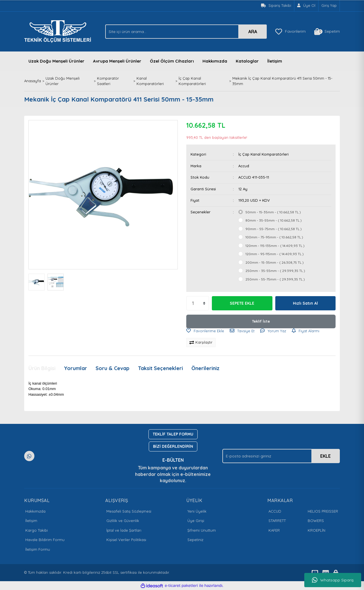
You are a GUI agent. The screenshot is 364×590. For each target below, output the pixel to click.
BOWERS (316, 521)
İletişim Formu (38, 549)
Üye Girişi (196, 521)
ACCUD (275, 511)
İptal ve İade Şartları (124, 530)
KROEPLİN (317, 530)
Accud (244, 166)
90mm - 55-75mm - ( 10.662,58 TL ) (274, 229)
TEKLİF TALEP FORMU (173, 434)
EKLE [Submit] (325, 456)
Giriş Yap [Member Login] (329, 5)
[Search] (186, 32)
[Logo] (59, 31)
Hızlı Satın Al (305, 303)
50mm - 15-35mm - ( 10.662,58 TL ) (273, 212)
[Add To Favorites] (205, 331)
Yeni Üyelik (197, 511)
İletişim (275, 61)
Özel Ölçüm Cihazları (172, 61)
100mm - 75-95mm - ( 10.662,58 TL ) (274, 237)
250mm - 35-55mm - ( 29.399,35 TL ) (275, 271)
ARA (253, 32)
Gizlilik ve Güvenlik (123, 521)
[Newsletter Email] (281, 456)
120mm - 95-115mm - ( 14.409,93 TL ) (275, 254)
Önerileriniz (205, 368)
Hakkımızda (215, 61)
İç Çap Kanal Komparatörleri (263, 154)
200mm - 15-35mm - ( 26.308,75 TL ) (275, 262)
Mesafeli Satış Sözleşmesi (129, 511)
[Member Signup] (306, 6)
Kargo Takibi (37, 530)
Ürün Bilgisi (42, 368)
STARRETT (277, 521)
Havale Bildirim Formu (45, 540)
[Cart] (327, 32)
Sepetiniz (195, 540)
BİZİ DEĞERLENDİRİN (173, 446)
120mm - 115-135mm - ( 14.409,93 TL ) (275, 246)
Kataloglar (247, 61)
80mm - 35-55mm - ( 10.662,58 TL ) (274, 220)
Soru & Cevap (112, 368)
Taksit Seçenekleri (160, 368)
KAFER (274, 530)
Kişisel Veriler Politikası (126, 540)
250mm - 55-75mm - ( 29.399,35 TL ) (275, 279)
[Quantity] (198, 303)
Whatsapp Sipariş (333, 580)
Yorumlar (76, 368)
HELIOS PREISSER (323, 511)
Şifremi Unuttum (202, 530)
